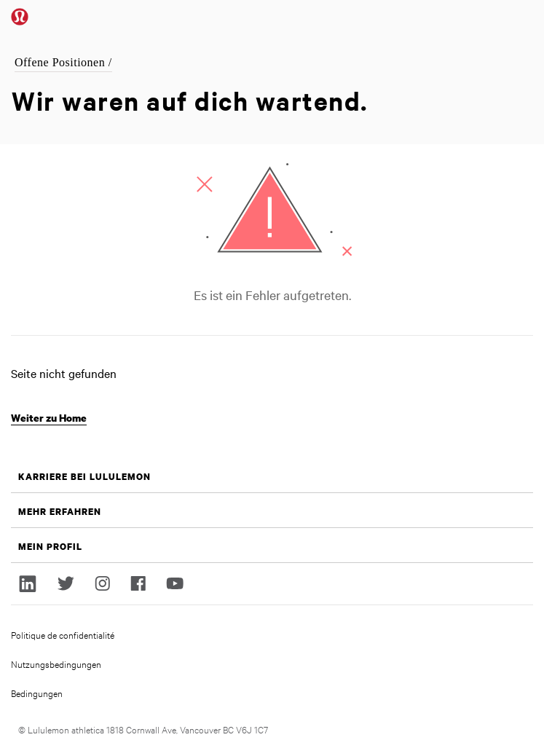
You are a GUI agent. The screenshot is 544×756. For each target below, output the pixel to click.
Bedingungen (37, 693)
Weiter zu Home (49, 418)
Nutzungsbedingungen (56, 664)
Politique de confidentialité (63, 634)
